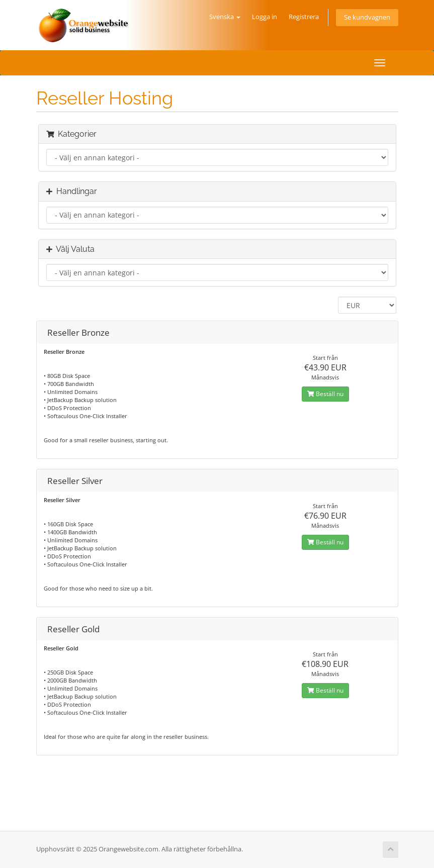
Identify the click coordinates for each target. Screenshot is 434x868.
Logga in (265, 17)
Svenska (225, 17)
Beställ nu (325, 394)
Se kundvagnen (367, 17)
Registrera (304, 17)
